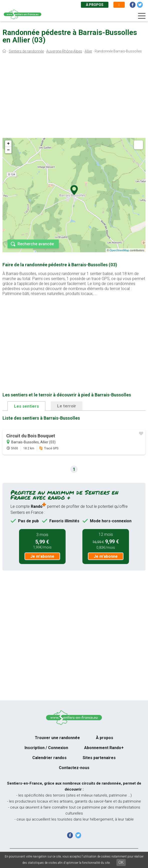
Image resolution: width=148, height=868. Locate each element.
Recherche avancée (36, 244)
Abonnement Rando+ (104, 748)
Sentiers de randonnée (26, 51)
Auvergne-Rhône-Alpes (64, 51)
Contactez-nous (74, 768)
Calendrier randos (49, 758)
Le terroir (67, 406)
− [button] (8, 150)
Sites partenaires (99, 758)
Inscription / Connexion (46, 748)
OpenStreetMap (119, 250)
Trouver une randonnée (57, 738)
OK (121, 862)
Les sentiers (26, 406)
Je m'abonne (42, 556)
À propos (95, 5)
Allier (88, 51)
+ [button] (8, 144)
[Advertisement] (74, 97)
